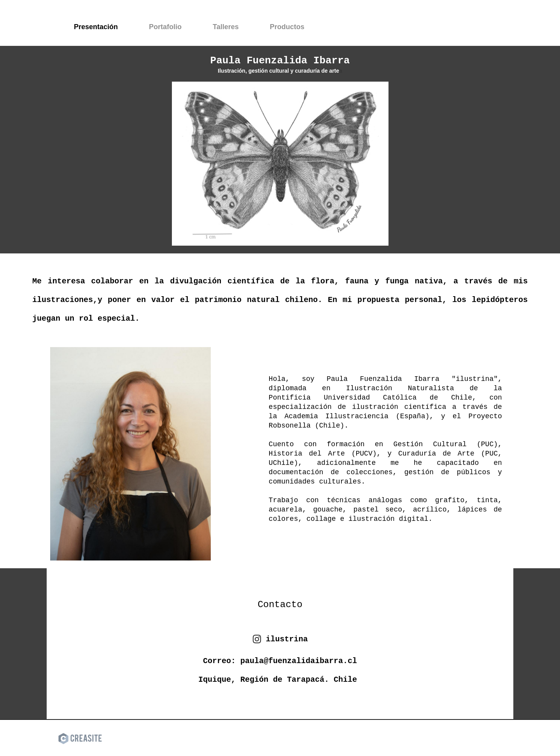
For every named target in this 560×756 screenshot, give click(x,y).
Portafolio (165, 27)
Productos (287, 27)
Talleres (226, 27)
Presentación (96, 27)
